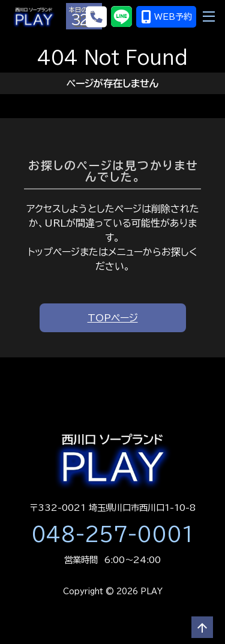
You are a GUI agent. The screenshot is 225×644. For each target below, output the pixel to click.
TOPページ (113, 318)
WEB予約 (166, 17)
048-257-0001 (113, 534)
